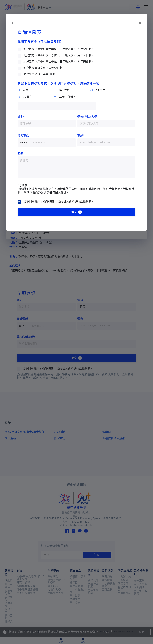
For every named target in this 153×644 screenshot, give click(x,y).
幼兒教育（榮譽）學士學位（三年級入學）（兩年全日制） (59, 55)
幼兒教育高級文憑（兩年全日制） (44, 68)
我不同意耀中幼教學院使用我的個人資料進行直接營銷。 (59, 201)
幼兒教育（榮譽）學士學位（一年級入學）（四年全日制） (59, 49)
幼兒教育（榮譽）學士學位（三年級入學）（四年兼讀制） (59, 62)
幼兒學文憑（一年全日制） (40, 74)
